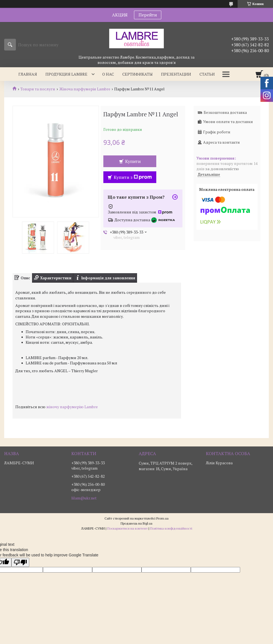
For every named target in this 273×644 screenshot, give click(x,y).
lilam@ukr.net (84, 498)
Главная (28, 74)
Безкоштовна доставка (225, 112)
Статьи (207, 74)
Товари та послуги (38, 89)
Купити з (133, 177)
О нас (108, 74)
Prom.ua (162, 518)
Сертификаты (137, 74)
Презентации (176, 74)
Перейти (148, 15)
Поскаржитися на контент (127, 528)
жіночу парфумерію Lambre (72, 407)
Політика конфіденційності (171, 528)
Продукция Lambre (66, 74)
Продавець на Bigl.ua (136, 523)
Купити (133, 161)
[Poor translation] (20, 562)
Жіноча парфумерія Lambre (85, 89)
